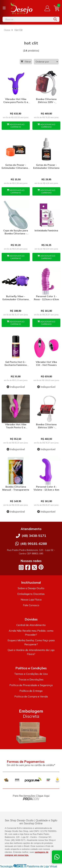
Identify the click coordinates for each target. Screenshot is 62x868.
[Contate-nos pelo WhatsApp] (57, 857)
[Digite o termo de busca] (27, 19)
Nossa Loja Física (31, 599)
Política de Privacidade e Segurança (31, 685)
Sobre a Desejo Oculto (31, 588)
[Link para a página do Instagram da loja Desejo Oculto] (21, 567)
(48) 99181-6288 (34, 544)
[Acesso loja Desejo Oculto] (47, 8)
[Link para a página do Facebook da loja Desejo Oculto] (28, 567)
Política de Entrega (31, 691)
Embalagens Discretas (31, 594)
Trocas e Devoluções (31, 679)
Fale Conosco (31, 605)
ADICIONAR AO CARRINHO (16, 126)
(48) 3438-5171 (34, 536)
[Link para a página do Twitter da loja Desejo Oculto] (34, 567)
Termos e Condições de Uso (31, 674)
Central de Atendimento (31, 625)
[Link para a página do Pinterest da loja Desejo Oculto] (41, 567)
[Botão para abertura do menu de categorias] (4, 8)
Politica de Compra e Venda (31, 696)
